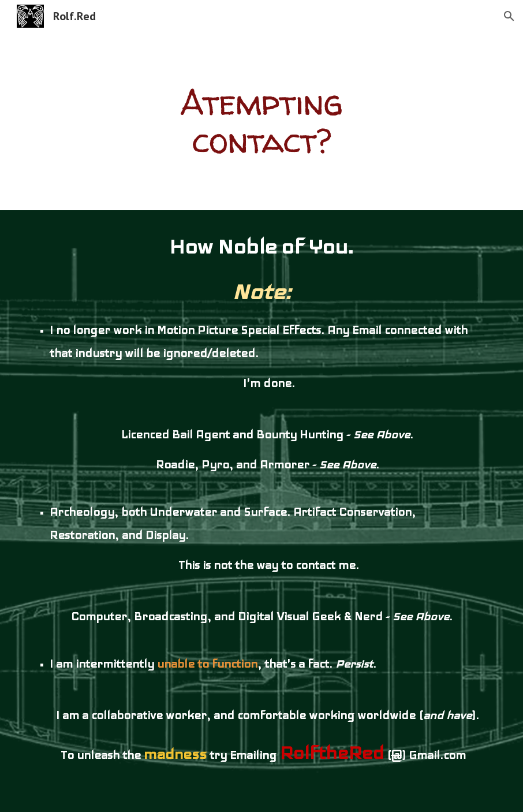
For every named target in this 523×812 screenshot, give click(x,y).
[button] (509, 16)
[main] (261, 121)
